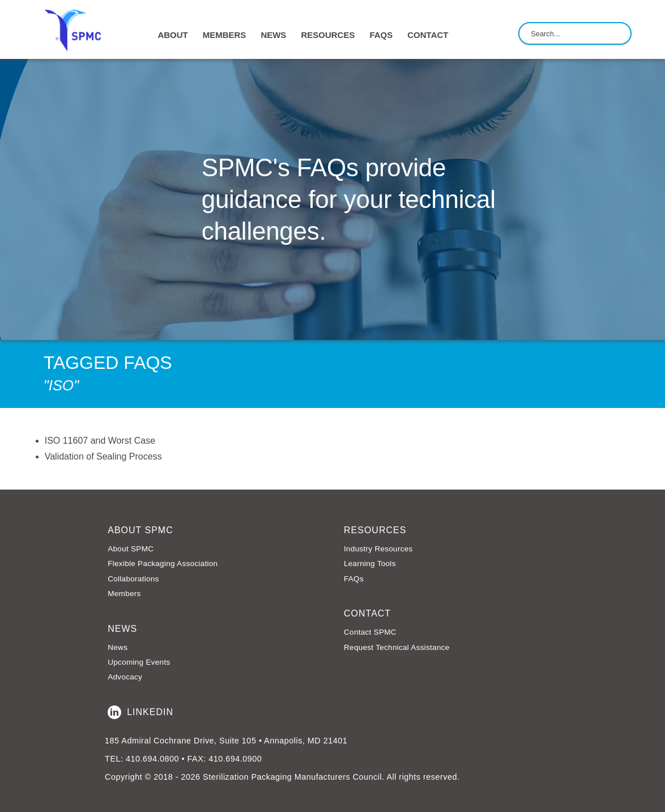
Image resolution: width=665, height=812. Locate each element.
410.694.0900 (235, 759)
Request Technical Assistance (397, 647)
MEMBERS (225, 35)
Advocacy (125, 677)
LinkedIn (140, 712)
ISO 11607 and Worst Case (100, 441)
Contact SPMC (370, 632)
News (118, 647)
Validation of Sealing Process (103, 456)
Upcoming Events (139, 662)
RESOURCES (328, 35)
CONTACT (428, 35)
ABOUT (172, 35)
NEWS (273, 35)
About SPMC (131, 549)
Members (124, 594)
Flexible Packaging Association (163, 564)
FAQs (381, 35)
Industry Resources (378, 549)
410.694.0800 (152, 759)
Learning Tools (370, 564)
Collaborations (133, 579)
